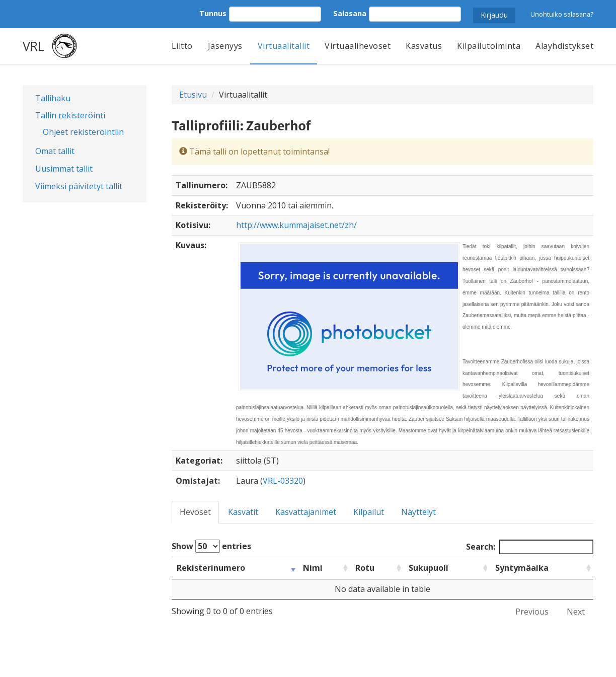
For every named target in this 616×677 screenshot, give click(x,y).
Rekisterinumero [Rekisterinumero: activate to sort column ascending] (211, 568)
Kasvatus (424, 46)
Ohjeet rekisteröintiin (83, 132)
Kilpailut (369, 512)
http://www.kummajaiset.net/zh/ (296, 225)
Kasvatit (243, 512)
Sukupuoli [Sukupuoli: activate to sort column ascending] (429, 568)
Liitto (182, 46)
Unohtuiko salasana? (562, 14)
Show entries (211, 546)
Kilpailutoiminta (489, 46)
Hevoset (195, 512)
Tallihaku (53, 98)
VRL (33, 46)
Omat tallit (55, 151)
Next (576, 612)
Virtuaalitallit (284, 46)
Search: (530, 547)
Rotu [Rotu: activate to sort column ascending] (365, 568)
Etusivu (193, 95)
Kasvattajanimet (306, 512)
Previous (532, 612)
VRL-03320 (283, 481)
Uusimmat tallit (64, 169)
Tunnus (213, 13)
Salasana (350, 13)
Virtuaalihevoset (358, 46)
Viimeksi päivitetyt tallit (79, 186)
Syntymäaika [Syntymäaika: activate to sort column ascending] (522, 568)
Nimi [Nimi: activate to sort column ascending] (313, 568)
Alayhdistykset (564, 46)
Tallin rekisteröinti (70, 115)
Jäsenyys (225, 46)
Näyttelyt (418, 512)
